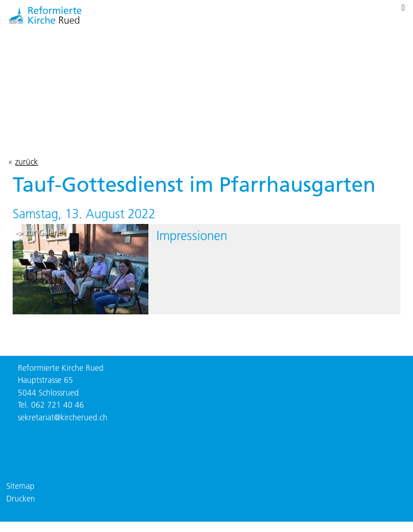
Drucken (21, 499)
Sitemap (20, 486)
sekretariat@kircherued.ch (63, 417)
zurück (26, 162)
